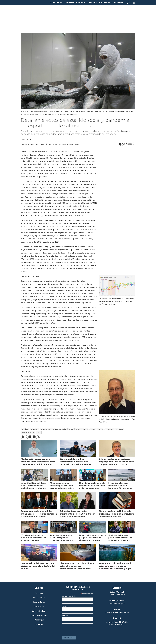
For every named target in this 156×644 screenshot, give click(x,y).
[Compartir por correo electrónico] (130, 144)
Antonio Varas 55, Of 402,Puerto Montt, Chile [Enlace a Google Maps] (117, 623)
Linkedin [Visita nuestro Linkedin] (39, 625)
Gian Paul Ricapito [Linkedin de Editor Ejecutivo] (117, 604)
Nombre (65, 606)
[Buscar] (128, 3)
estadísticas (28, 432)
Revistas (70, 3)
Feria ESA (92, 3)
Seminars (81, 3)
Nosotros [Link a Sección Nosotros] (39, 593)
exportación (89, 429)
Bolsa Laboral (57, 3)
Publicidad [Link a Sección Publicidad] (39, 607)
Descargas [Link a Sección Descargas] (39, 620)
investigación (60, 429)
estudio (119, 429)
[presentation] (78, 629)
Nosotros (118, 3)
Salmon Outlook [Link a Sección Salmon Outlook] (39, 611)
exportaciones (106, 429)
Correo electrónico (70, 596)
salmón (35, 429)
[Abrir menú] (134, 3)
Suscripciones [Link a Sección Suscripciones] (39, 602)
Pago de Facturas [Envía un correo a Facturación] (39, 616)
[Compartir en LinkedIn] (127, 144)
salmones (46, 429)
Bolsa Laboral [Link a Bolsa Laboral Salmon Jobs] (39, 598)
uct (39, 432)
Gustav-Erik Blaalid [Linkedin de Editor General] (117, 595)
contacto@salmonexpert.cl (117, 612)
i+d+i (78, 429)
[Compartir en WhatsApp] (133, 144)
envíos (25, 429)
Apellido (65, 616)
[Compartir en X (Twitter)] (123, 144)
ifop (71, 429)
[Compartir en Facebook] (120, 144)
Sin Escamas (105, 3)
